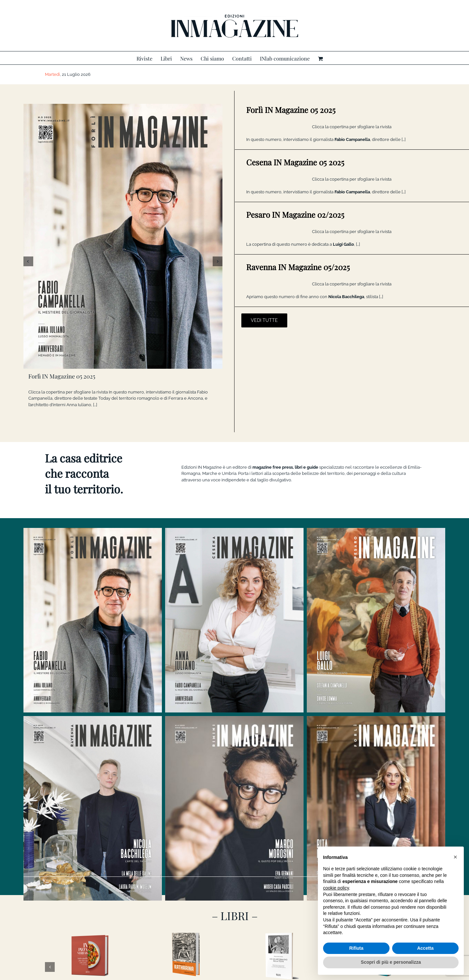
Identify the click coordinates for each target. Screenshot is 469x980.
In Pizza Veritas (91, 834)
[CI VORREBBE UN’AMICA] (378, 803)
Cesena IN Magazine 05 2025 (295, 162)
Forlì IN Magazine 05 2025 (62, 376)
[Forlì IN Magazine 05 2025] (123, 236)
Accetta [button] (426, 948)
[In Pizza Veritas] (91, 803)
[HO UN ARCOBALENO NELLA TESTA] (282, 803)
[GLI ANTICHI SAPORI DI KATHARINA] (186, 803)
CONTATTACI (234, 969)
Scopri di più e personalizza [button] (391, 962)
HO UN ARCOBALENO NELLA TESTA (282, 834)
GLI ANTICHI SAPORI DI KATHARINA (187, 834)
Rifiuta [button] (356, 948)
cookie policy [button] (336, 888)
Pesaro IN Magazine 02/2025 (295, 214)
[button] (455, 857)
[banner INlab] (234, 891)
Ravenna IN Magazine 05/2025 (298, 267)
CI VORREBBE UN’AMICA (378, 834)
